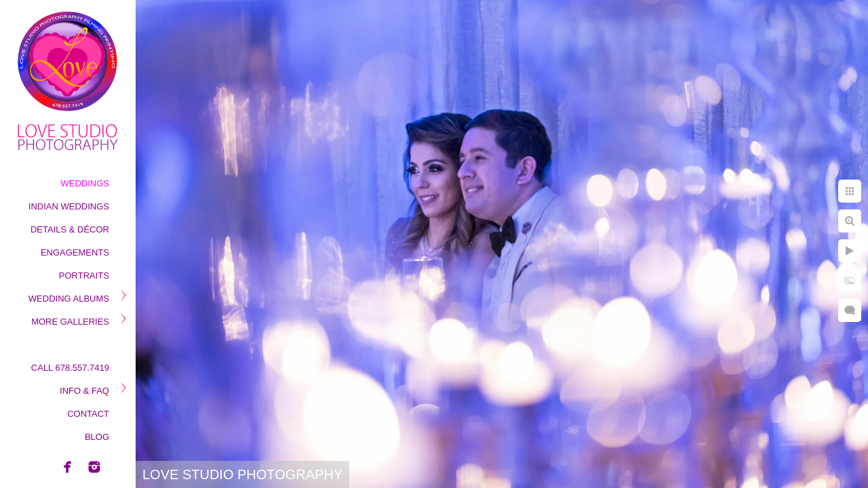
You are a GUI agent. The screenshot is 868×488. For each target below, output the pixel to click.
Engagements (75, 252)
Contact (88, 414)
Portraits (84, 276)
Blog (97, 437)
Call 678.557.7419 (70, 368)
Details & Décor (70, 229)
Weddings (85, 183)
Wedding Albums (69, 299)
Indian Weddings (69, 206)
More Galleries (70, 322)
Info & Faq (84, 391)
